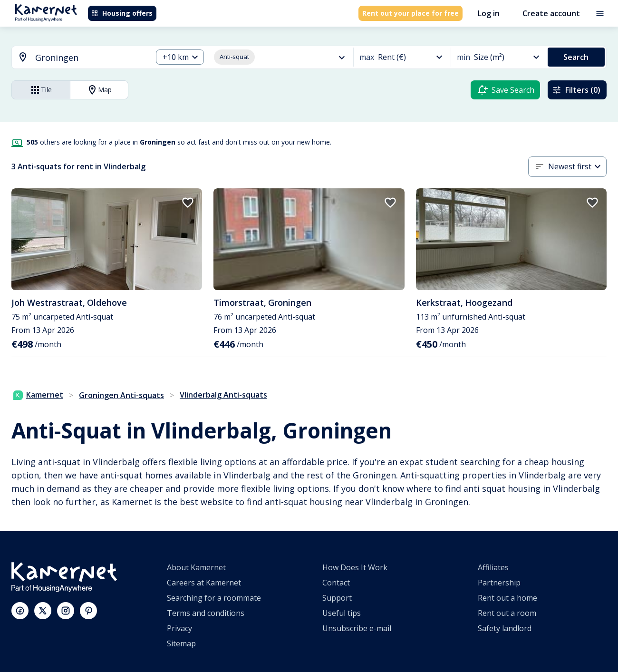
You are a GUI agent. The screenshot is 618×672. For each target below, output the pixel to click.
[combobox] (76, 58)
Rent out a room (507, 613)
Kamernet (38, 395)
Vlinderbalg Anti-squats (223, 395)
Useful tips (342, 613)
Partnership (499, 583)
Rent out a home (507, 598)
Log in (489, 13)
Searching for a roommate (214, 598)
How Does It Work (355, 567)
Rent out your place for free (410, 13)
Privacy (179, 628)
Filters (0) (576, 90)
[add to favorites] (188, 203)
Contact (336, 583)
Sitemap (181, 643)
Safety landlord (505, 628)
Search (576, 57)
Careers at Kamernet (204, 583)
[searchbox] (90, 58)
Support (337, 598)
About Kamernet (196, 567)
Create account (551, 13)
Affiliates (493, 567)
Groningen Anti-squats (121, 395)
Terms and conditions (206, 613)
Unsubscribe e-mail (357, 628)
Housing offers (122, 13)
